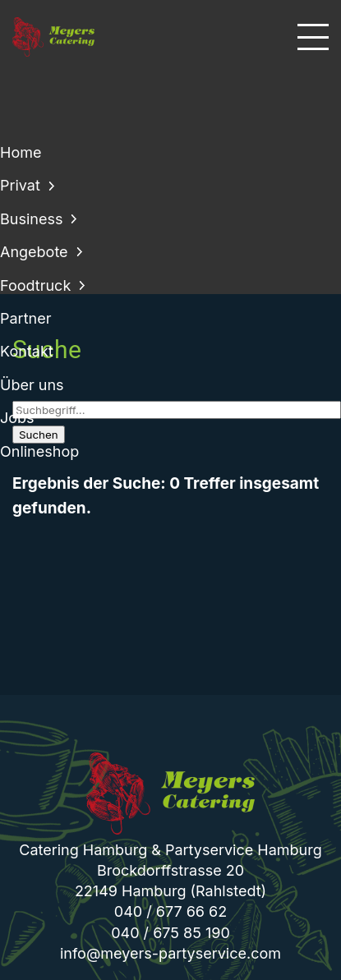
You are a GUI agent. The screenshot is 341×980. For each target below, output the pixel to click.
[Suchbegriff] (177, 410)
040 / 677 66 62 (170, 911)
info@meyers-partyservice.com (170, 953)
